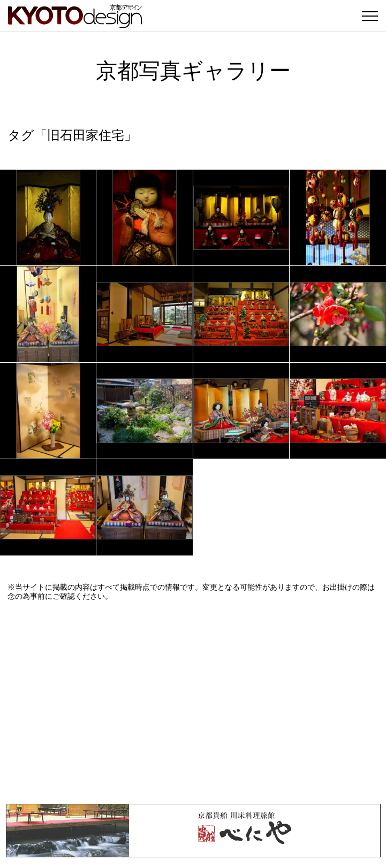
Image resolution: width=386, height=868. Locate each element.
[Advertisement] (193, 702)
